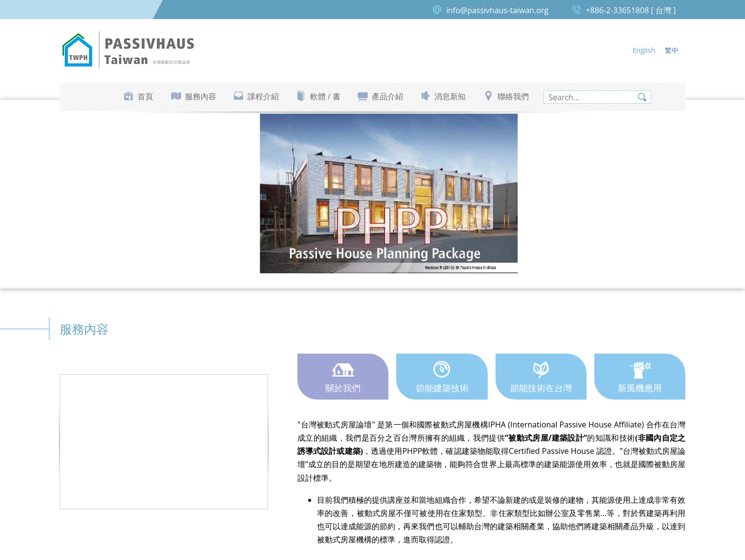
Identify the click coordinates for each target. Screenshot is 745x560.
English (644, 50)
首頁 (145, 96)
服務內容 (201, 96)
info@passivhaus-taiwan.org (497, 10)
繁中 (672, 50)
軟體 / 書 (325, 96)
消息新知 (450, 96)
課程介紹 (263, 96)
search (642, 97)
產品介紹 (387, 96)
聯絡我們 (513, 96)
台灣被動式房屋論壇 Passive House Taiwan (128, 50)
